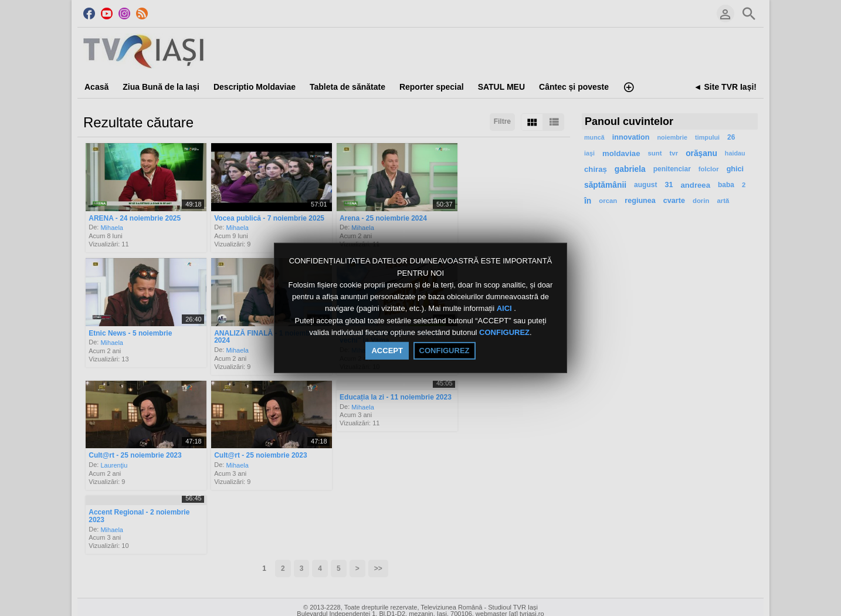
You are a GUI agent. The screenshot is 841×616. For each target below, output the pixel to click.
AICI (506, 309)
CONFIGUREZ (504, 332)
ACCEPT (387, 351)
